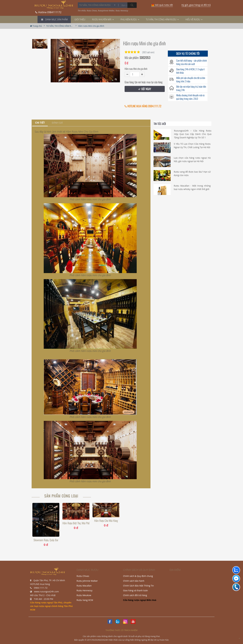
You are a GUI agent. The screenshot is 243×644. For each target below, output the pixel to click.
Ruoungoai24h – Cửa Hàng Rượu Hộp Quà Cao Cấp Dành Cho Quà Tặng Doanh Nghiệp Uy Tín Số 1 (193, 134)
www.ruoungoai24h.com (46, 592)
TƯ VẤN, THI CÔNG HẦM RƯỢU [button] (162, 19)
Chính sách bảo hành (134, 581)
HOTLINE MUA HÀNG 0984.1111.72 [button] (143, 106)
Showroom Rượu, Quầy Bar (46, 540)
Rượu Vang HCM (85, 600)
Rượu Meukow (84, 595)
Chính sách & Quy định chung (138, 576)
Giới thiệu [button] (80, 19)
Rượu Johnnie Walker (87, 581)
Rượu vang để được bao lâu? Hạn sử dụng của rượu (192, 173)
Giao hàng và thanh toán (135, 590)
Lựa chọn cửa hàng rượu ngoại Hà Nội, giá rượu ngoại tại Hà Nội (192, 159)
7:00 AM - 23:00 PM (43, 599)
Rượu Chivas (83, 576)
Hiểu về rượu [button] (194, 19)
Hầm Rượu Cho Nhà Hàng (106, 521)
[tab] (40, 123)
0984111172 (48, 11)
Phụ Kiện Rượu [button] (130, 19)
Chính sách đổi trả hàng (135, 595)
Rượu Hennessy (84, 590)
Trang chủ (36, 26)
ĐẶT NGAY (145, 89)
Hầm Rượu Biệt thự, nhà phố (76, 523)
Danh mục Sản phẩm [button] (56, 19)
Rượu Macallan (84, 586)
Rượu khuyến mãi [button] (103, 19)
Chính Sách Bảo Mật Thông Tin (138, 586)
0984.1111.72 (41, 588)
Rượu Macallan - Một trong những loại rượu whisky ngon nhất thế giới (192, 187)
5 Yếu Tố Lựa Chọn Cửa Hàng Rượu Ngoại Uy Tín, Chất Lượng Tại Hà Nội (192, 146)
